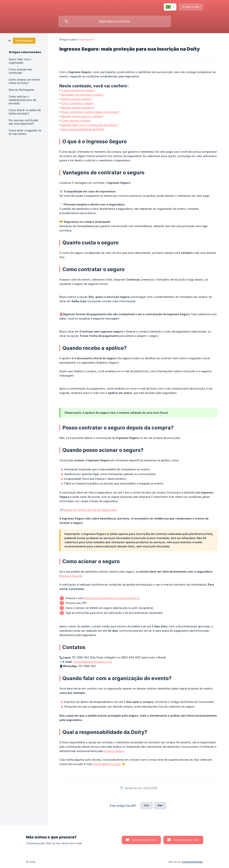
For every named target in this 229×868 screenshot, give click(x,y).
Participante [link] (86, 39)
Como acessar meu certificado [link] (20, 71)
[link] (22, 40)
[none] (170, 7)
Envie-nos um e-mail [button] (186, 840)
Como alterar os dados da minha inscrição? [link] (25, 112)
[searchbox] (115, 21)
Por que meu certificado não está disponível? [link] (23, 122)
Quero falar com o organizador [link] (20, 61)
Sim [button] (146, 805)
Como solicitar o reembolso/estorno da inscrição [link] (22, 100)
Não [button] (160, 805)
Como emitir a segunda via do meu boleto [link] (25, 132)
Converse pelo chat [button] (144, 840)
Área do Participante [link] (21, 90)
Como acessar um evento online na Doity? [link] (25, 81)
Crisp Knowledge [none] (192, 862)
